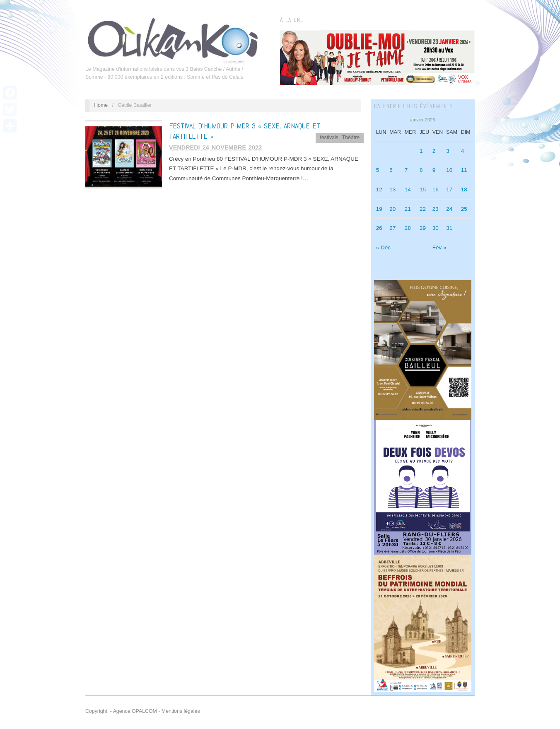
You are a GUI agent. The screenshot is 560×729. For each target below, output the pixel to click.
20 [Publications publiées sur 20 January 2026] (392, 209)
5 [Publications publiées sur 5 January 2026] (378, 170)
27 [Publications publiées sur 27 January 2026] (392, 228)
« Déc (383, 247)
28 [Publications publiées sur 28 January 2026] (408, 228)
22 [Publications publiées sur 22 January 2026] (423, 209)
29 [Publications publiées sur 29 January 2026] (423, 228)
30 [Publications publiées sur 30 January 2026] (436, 228)
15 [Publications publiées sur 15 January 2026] (423, 189)
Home (101, 105)
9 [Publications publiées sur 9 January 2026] (434, 170)
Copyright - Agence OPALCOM (121, 711)
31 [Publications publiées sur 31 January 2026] (449, 228)
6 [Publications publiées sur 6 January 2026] (391, 170)
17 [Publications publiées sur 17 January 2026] (449, 189)
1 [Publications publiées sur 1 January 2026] (421, 151)
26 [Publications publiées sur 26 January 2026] (379, 228)
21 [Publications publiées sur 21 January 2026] (408, 209)
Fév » (439, 247)
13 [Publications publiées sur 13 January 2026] (392, 189)
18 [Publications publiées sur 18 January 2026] (464, 189)
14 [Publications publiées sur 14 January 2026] (408, 189)
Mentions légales (181, 711)
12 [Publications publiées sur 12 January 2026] (379, 189)
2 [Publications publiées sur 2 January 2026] (434, 151)
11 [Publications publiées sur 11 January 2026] (464, 170)
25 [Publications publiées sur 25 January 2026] (464, 209)
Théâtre (351, 138)
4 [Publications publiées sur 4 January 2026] (463, 151)
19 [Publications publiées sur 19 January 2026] (379, 209)
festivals (329, 138)
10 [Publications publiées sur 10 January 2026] (449, 170)
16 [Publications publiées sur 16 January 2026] (436, 189)
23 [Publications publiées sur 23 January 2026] (436, 209)
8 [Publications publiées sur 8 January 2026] (421, 170)
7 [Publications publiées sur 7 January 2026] (406, 170)
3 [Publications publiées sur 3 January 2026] (448, 151)
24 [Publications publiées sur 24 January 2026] (449, 209)
